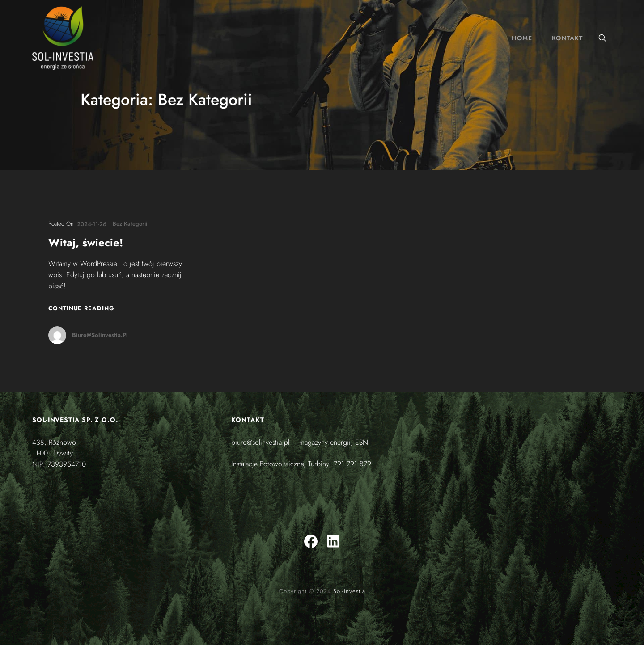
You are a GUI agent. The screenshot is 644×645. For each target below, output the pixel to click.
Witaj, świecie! (86, 243)
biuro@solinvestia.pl (100, 335)
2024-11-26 (92, 224)
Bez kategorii (130, 224)
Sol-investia (349, 591)
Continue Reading (81, 308)
